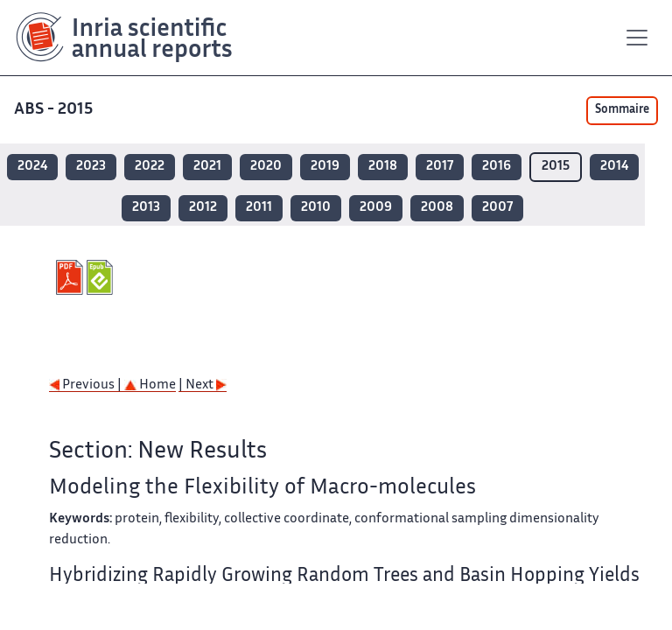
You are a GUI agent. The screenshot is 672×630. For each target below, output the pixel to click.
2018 (383, 167)
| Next (203, 385)
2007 (497, 208)
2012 (203, 208)
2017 (440, 167)
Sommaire (622, 110)
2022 (150, 167)
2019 (325, 167)
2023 (91, 167)
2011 (259, 208)
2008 (437, 208)
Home (150, 385)
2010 (316, 208)
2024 (32, 167)
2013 (146, 208)
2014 (614, 167)
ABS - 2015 (55, 110)
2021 (207, 167)
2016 (497, 167)
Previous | (87, 385)
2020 (266, 167)
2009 (376, 208)
